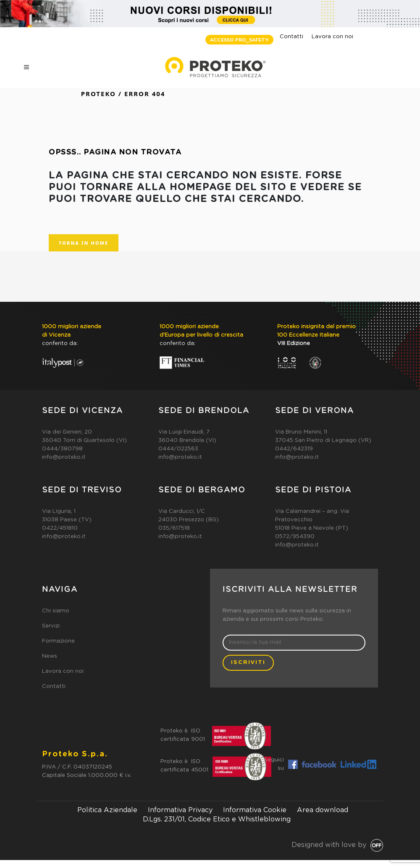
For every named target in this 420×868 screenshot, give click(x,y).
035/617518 (174, 528)
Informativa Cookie (255, 810)
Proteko (98, 94)
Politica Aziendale (107, 810)
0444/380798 (62, 449)
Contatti (291, 37)
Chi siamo (56, 611)
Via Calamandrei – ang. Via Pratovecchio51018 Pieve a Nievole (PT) (312, 520)
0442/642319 (294, 449)
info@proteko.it (64, 457)
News (50, 656)
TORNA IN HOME (84, 243)
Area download (323, 810)
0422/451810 (60, 528)
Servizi (51, 626)
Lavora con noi (332, 37)
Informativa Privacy (180, 810)
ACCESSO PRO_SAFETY (239, 40)
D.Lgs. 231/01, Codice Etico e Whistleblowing (217, 819)
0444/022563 (178, 449)
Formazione (58, 641)
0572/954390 (295, 537)
